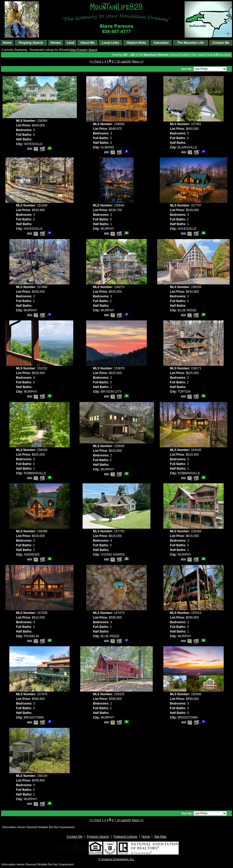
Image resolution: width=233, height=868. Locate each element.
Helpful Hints (136, 43)
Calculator (161, 43)
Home (7, 43)
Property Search (31, 43)
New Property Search (84, 50)
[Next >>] (138, 61)
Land (71, 43)
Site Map (160, 837)
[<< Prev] (95, 61)
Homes (56, 43)
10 (118, 61)
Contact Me (221, 43)
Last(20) (126, 61)
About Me (87, 43)
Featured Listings (125, 837)
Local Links (110, 43)
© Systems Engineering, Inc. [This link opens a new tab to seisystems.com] (117, 859)
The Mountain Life (191, 43)
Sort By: (187, 69)
